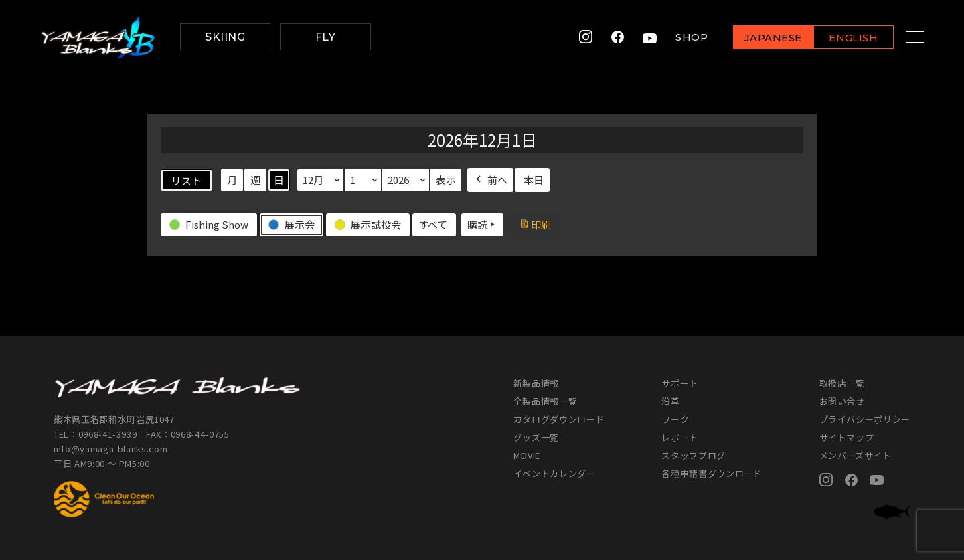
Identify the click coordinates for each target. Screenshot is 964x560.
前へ (490, 180)
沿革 (670, 401)
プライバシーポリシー (865, 419)
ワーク (675, 419)
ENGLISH (840, 38)
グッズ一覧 (536, 437)
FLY (325, 37)
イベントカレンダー (555, 473)
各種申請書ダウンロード (712, 473)
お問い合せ (842, 401)
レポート (680, 437)
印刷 (540, 226)
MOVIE (527, 455)
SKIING (225, 37)
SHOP (679, 37)
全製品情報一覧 (546, 401)
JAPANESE (760, 38)
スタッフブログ (694, 455)
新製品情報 (536, 383)
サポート (680, 383)
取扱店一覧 (842, 383)
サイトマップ (847, 437)
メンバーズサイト (856, 455)
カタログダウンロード (559, 419)
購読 (482, 225)
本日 (534, 180)
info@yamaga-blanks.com (110, 449)
